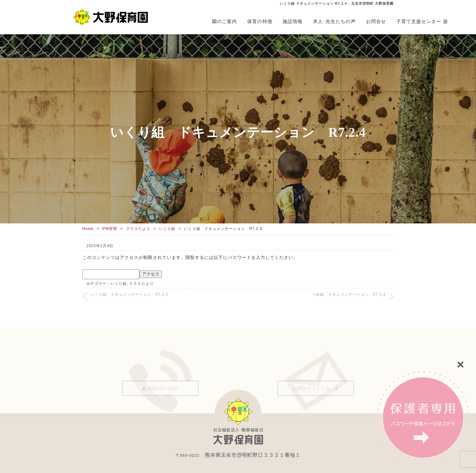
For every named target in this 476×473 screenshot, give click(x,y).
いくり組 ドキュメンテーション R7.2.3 (129, 294)
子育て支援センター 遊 (422, 21)
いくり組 (167, 229)
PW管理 (110, 229)
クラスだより (138, 229)
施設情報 (293, 21)
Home (88, 229)
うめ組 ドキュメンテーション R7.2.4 (349, 294)
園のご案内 (224, 21)
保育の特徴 (260, 21)
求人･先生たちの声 (334, 21)
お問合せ (376, 21)
